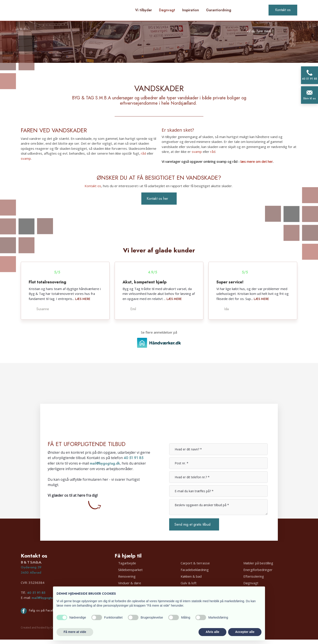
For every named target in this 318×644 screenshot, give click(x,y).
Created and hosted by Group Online (44, 628)
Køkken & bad (191, 576)
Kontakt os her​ (157, 199)
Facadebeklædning (195, 570)
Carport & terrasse (195, 563)
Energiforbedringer (258, 570)
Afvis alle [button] (212, 632)
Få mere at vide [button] (75, 632)
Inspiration (191, 10)
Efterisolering (254, 576)
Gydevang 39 (31, 567)
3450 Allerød (31, 573)
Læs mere (83, 299)
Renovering (127, 576)
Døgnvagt (167, 10)
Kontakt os (93, 186)
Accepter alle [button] (245, 632)
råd (143, 153)
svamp (26, 158)
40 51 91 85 (133, 458)
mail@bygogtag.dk (105, 463)
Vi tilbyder (144, 10)
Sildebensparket (130, 570)
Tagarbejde (127, 563)
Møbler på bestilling (258, 563)
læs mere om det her (257, 161)
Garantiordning (219, 10)
